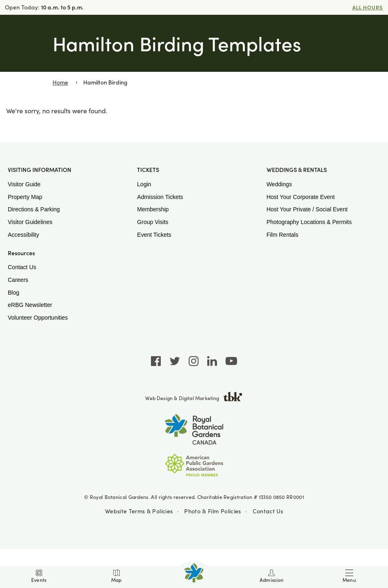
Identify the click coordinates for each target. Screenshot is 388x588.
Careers (18, 280)
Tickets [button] (148, 170)
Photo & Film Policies (212, 511)
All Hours (368, 7)
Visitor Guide (24, 184)
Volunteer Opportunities (38, 318)
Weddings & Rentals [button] (297, 170)
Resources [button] (21, 253)
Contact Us (22, 267)
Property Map (25, 197)
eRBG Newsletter (30, 305)
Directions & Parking (34, 209)
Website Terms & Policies (139, 511)
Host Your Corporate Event (301, 197)
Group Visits (153, 222)
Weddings (279, 184)
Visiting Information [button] (40, 170)
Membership (153, 209)
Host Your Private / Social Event (307, 209)
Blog (14, 293)
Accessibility (23, 235)
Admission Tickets (160, 197)
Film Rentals (283, 235)
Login (144, 184)
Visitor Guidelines (30, 222)
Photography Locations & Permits (309, 222)
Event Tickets (154, 235)
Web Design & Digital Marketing (194, 398)
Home (60, 82)
